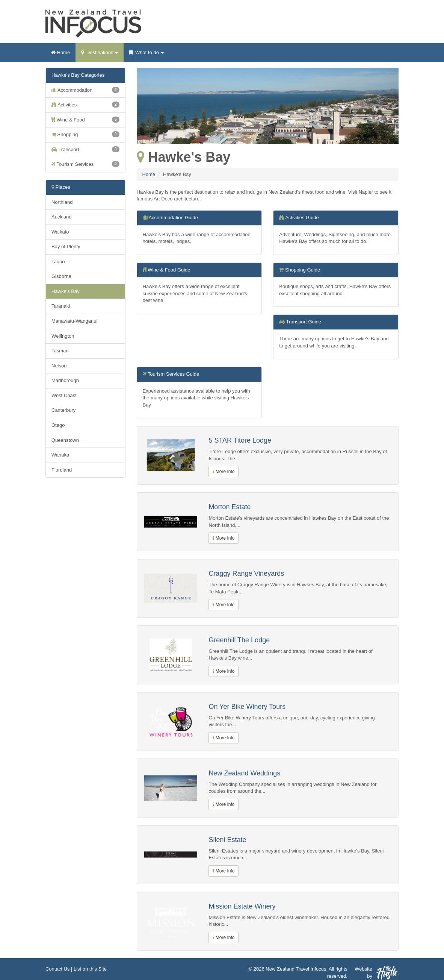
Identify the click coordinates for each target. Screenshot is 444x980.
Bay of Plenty (66, 247)
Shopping (85, 134)
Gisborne (61, 276)
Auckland (61, 217)
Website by (377, 973)
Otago (58, 425)
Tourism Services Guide (173, 374)
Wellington (63, 336)
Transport (85, 149)
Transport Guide (304, 322)
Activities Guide (302, 218)
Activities (85, 105)
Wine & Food (85, 120)
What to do (146, 55)
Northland (62, 202)
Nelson (59, 366)
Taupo (58, 262)
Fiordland (62, 470)
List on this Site (90, 969)
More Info (224, 472)
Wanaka (60, 455)
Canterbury (63, 410)
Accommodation (85, 90)
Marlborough (65, 380)
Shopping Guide (303, 270)
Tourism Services (85, 164)
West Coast (64, 395)
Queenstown (65, 440)
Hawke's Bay (66, 291)
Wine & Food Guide (169, 270)
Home (60, 52)
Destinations (100, 55)
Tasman (60, 351)
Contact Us (57, 969)
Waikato (60, 232)
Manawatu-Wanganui (74, 321)
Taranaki (61, 306)
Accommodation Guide (173, 218)
